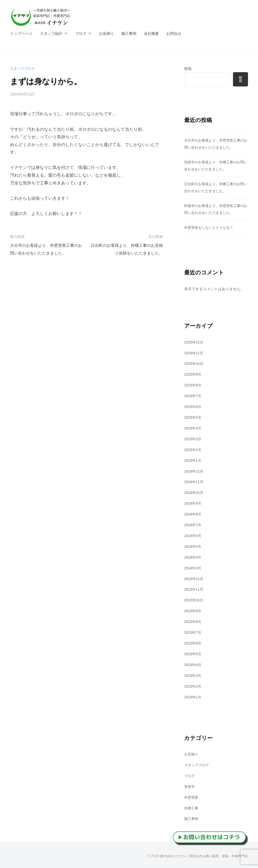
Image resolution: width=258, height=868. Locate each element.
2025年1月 (193, 460)
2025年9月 (193, 374)
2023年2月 (193, 685)
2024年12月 (194, 471)
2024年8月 (193, 514)
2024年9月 (193, 503)
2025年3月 (193, 439)
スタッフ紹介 (51, 33)
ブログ (81, 33)
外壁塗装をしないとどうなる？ (210, 227)
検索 (188, 69)
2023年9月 (193, 611)
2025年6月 (193, 407)
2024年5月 (193, 546)
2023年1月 (193, 696)
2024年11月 (194, 482)
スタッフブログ (23, 69)
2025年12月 (194, 342)
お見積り (106, 33)
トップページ (21, 33)
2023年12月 (194, 578)
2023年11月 (194, 589)
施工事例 (129, 33)
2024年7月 (193, 525)
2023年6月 (193, 643)
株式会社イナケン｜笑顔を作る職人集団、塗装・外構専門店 (201, 855)
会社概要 (151, 33)
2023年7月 (193, 632)
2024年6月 (193, 535)
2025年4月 (193, 428)
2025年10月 (194, 364)
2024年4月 (193, 557)
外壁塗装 (192, 796)
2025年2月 (193, 449)
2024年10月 (194, 493)
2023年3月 (193, 675)
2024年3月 (193, 567)
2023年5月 (193, 653)
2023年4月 (193, 664)
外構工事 (192, 807)
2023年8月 (193, 621)
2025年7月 (193, 396)
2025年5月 (193, 417)
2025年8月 (193, 385)
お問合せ (174, 33)
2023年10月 (194, 600)
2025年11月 (194, 353)
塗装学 (190, 786)
